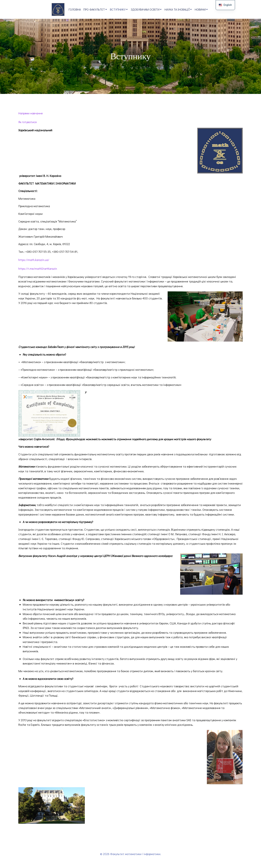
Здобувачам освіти (146, 9)
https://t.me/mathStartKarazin (38, 269)
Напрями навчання (30, 114)
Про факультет (95, 9)
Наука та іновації (178, 9)
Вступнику (119, 9)
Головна (75, 9)
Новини (201, 9)
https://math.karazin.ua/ (34, 260)
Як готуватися (27, 123)
